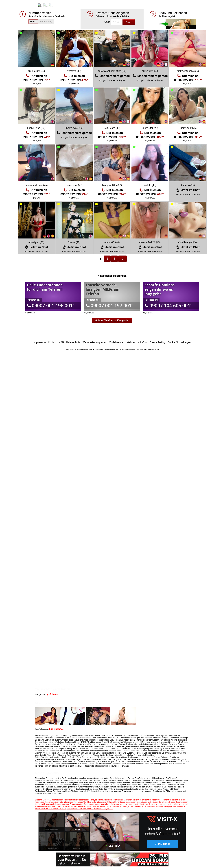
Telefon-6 (78, 809)
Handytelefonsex (105, 800)
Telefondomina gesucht (103, 809)
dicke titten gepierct (100, 802)
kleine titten (167, 800)
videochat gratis (70, 800)
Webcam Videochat (43, 800)
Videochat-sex (83, 800)
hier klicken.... (56, 729)
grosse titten (54, 802)
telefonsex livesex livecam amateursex (94, 806)
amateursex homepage (163, 806)
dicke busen (164, 802)
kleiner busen (120, 802)
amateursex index (53, 806)
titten (130, 800)
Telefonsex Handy (120, 800)
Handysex (94, 800)
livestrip (109, 804)
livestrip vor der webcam (123, 804)
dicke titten (137, 800)
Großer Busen (83, 804)
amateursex (40, 806)
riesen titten (157, 800)
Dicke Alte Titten (85, 802)
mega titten (73, 802)
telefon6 (70, 809)
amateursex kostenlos (58, 809)
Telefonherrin (88, 809)
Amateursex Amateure (144, 806)
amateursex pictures (69, 806)
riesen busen (142, 802)
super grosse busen (97, 804)
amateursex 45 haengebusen (122, 806)
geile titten (176, 800)
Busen (111, 802)
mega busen (131, 802)
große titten (147, 800)
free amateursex (180, 806)
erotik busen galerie (49, 804)
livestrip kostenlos (141, 804)
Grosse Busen (175, 802)
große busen (153, 802)
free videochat (57, 800)
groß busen (52, 694)
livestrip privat (172, 804)
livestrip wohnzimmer (157, 804)
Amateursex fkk (42, 809)
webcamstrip (184, 804)
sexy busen (62, 804)
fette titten (64, 802)
